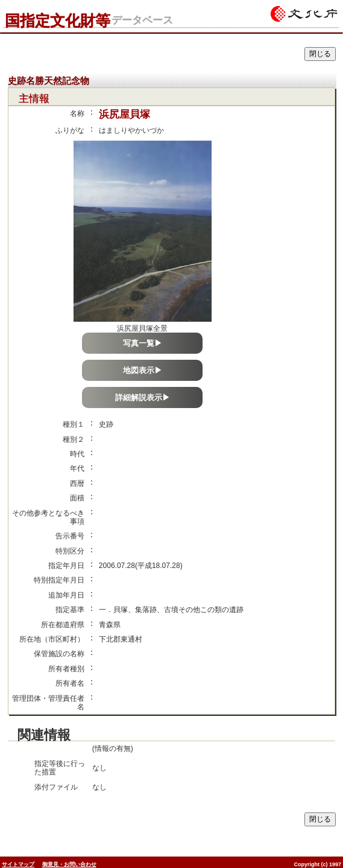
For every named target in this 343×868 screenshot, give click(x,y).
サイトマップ (18, 864)
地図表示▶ (143, 370)
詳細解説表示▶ (143, 397)
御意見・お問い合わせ (69, 864)
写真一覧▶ (143, 343)
